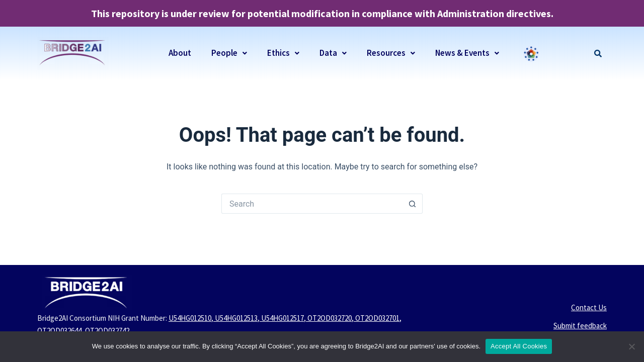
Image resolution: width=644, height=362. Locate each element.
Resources (391, 53)
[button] (229, 53)
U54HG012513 (236, 318)
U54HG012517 (283, 318)
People (229, 53)
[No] (631, 346)
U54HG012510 (190, 318)
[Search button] (413, 204)
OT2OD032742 (107, 331)
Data (333, 53)
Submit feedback (580, 326)
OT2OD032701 (377, 318)
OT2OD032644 (59, 331)
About (180, 53)
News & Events (467, 53)
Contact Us (589, 307)
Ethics (283, 53)
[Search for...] (312, 204)
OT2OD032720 (330, 318)
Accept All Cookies (519, 346)
